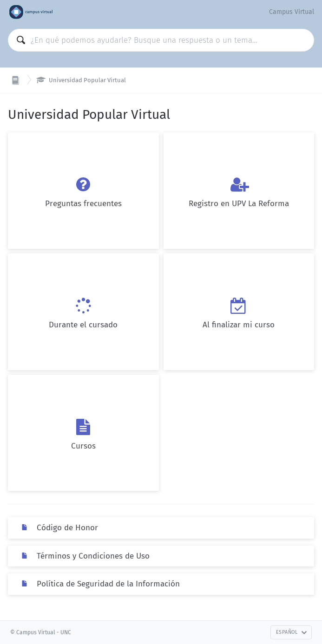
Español (292, 632)
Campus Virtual (292, 12)
